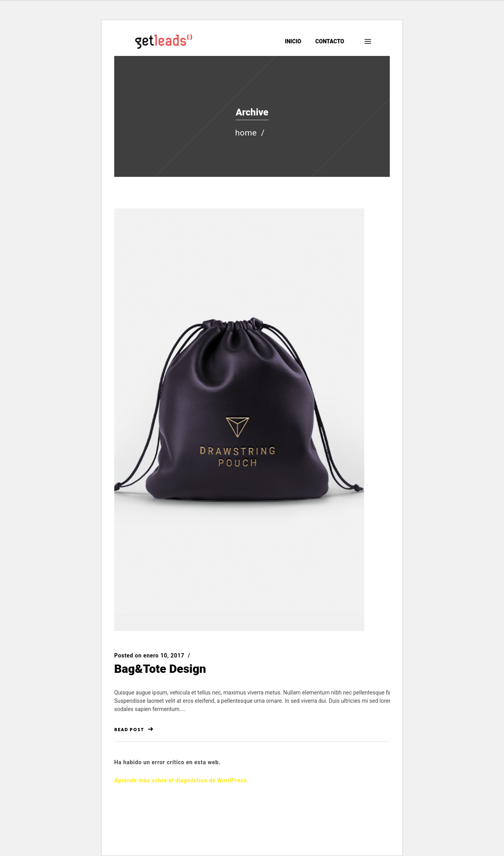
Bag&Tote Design (160, 669)
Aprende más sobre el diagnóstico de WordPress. (182, 780)
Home (246, 133)
